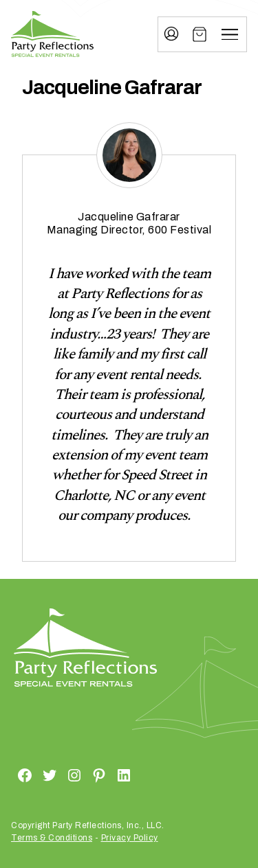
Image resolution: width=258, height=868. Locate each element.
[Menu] (230, 34)
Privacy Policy (130, 838)
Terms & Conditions (52, 838)
